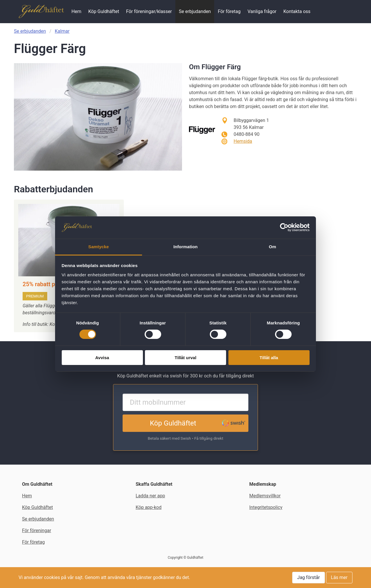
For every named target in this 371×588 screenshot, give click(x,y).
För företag (229, 11)
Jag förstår (308, 577)
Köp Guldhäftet (104, 11)
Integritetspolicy (266, 507)
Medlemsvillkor (265, 496)
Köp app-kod (149, 507)
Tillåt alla (269, 358)
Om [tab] (272, 247)
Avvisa (102, 358)
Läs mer (339, 577)
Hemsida (243, 141)
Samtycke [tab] (99, 247)
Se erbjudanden (195, 11)
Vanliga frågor (262, 11)
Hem (76, 11)
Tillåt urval (186, 358)
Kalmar (62, 31)
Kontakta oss (297, 11)
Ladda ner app (150, 496)
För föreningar (37, 531)
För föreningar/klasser (149, 11)
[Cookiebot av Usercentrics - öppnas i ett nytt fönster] (284, 227)
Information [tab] (185, 247)
